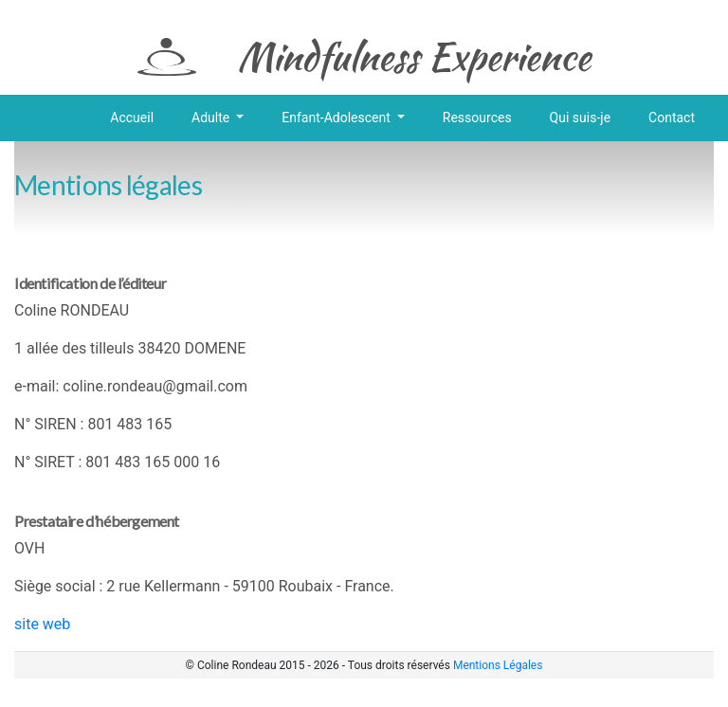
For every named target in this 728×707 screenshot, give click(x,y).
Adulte (212, 118)
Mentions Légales (498, 665)
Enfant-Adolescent (337, 118)
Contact (672, 118)
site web (42, 624)
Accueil (132, 118)
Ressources (477, 118)
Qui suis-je (580, 118)
